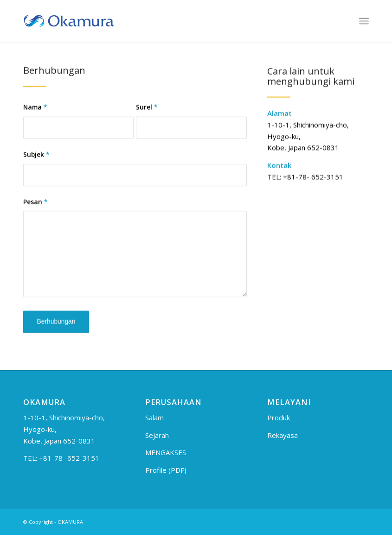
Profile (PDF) (166, 470)
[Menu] (364, 21)
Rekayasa (283, 435)
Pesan (35, 205)
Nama (35, 110)
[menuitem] (364, 21)
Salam (154, 418)
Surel (147, 110)
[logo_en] (69, 21)
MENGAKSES (166, 452)
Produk (279, 418)
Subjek (36, 157)
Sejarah (157, 435)
